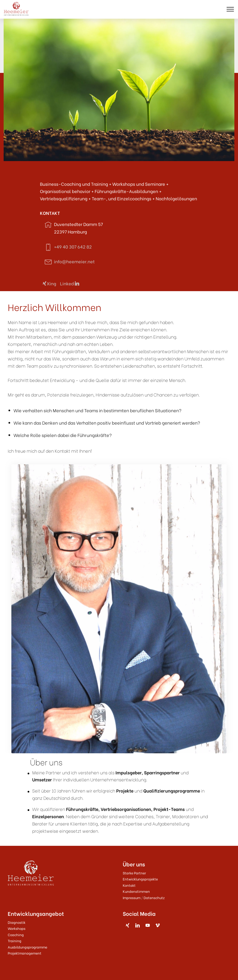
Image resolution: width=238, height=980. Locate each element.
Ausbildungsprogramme (27, 947)
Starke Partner (134, 873)
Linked (70, 283)
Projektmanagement (25, 953)
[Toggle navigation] (230, 9)
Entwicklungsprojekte (140, 879)
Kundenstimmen (136, 891)
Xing (49, 283)
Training (15, 941)
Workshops (17, 928)
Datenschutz (154, 898)
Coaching (16, 935)
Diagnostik (17, 922)
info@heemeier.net (74, 261)
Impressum (132, 898)
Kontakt (129, 885)
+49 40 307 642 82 (73, 247)
